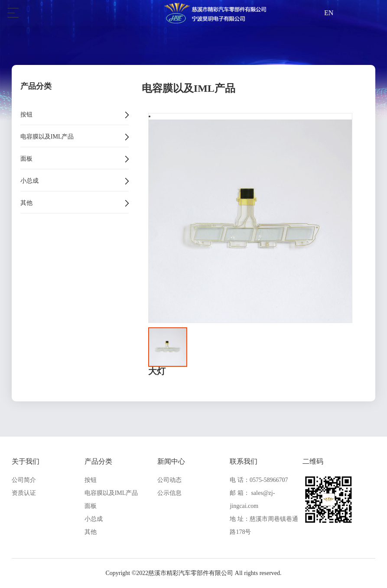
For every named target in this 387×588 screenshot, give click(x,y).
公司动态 (169, 480)
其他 (26, 203)
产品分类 (98, 461)
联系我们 (244, 461)
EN (329, 13)
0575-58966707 (269, 480)
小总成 (29, 181)
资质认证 (24, 493)
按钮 (26, 115)
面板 (26, 159)
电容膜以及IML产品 (47, 137)
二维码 (313, 461)
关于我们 (26, 461)
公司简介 (24, 480)
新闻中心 (171, 461)
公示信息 (169, 493)
